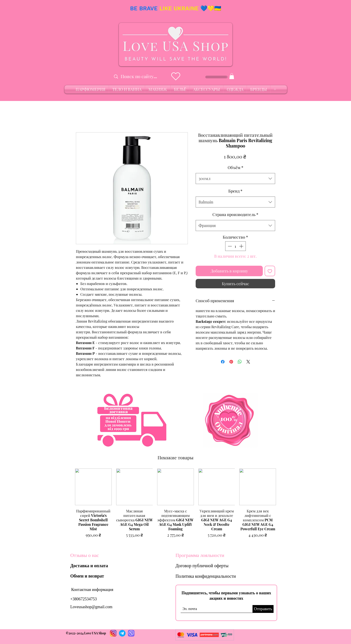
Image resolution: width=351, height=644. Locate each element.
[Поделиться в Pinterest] (231, 362)
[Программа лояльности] (203, 555)
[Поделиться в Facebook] (223, 362)
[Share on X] (248, 362)
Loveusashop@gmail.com (91, 607)
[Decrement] (229, 246)
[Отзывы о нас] (98, 555)
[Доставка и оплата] (90, 566)
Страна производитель (235, 214)
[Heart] (176, 76)
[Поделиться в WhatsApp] (240, 362)
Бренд (235, 191)
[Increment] (242, 246)
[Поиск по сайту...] (141, 76)
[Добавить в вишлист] (270, 271)
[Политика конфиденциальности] (213, 576)
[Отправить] (263, 609)
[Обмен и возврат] (88, 576)
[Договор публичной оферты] (208, 566)
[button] (232, 76)
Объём (235, 167)
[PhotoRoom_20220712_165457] (122, 633)
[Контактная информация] (92, 590)
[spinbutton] (235, 246)
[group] (175, 506)
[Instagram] (113, 633)
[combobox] (235, 179)
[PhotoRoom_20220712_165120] (131, 633)
